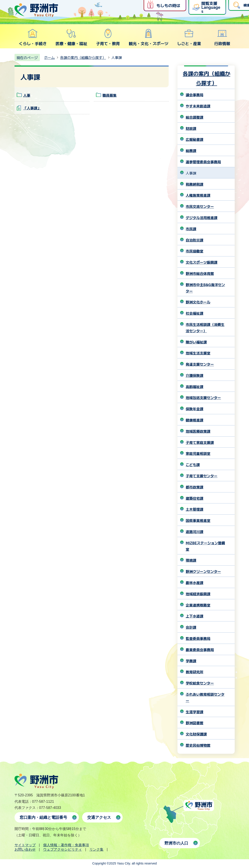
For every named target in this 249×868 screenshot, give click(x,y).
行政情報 (222, 37)
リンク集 (96, 849)
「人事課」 (32, 108)
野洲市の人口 (176, 843)
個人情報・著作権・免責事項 (66, 845)
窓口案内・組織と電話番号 (43, 817)
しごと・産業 (189, 37)
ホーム (50, 57)
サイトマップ (25, 845)
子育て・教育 (108, 37)
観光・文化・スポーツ (149, 37)
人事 (27, 95)
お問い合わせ (25, 849)
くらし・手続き (33, 37)
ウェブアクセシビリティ (63, 849)
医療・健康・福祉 (71, 37)
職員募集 (110, 95)
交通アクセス (99, 817)
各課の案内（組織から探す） (83, 57)
